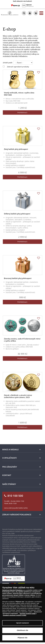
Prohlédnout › (23, 112)
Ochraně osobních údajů (28, 615)
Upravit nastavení (23, 624)
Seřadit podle (8, 63)
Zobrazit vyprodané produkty (18, 67)
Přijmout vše (22, 639)
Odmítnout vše (22, 632)
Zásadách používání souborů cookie (15, 617)
